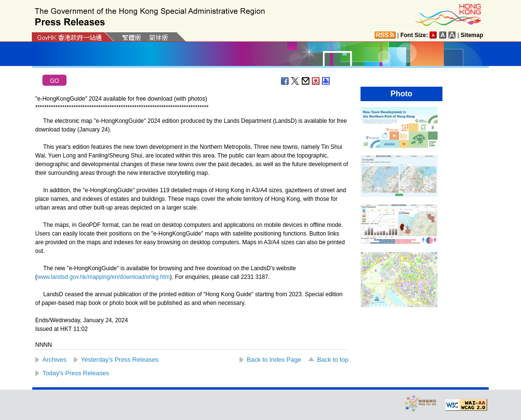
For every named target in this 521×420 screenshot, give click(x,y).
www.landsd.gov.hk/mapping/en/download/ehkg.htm (103, 277)
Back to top (333, 360)
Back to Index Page (274, 360)
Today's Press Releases (76, 373)
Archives (54, 360)
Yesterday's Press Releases (120, 360)
